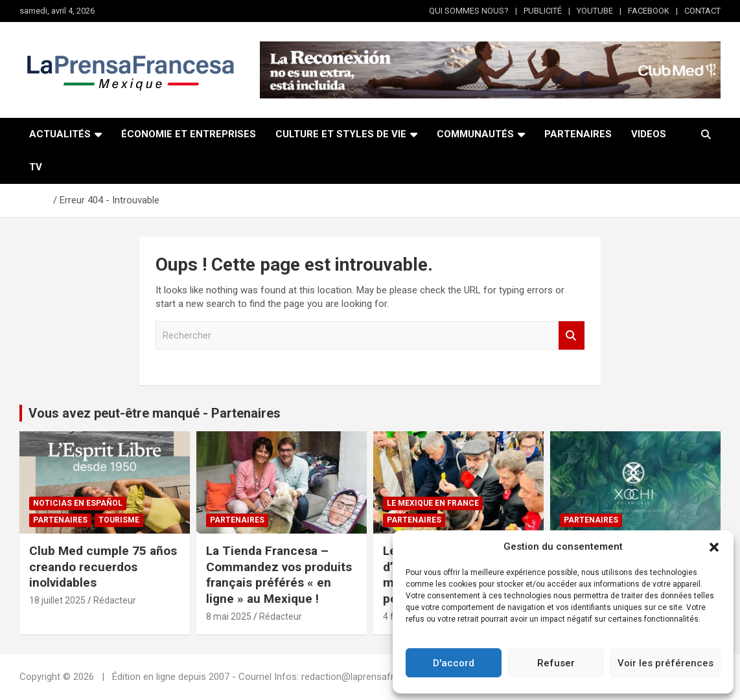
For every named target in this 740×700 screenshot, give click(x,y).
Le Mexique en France (433, 503)
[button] (714, 547)
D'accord (454, 663)
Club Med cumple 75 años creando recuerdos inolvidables (103, 567)
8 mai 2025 (229, 616)
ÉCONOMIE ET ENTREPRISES (189, 134)
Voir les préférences (665, 663)
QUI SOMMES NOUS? (469, 11)
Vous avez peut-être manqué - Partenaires (155, 413)
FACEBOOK (649, 11)
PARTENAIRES (578, 134)
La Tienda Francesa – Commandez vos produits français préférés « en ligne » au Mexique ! (279, 575)
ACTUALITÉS (60, 134)
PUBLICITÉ (543, 11)
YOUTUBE (595, 11)
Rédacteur (115, 600)
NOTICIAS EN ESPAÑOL (78, 503)
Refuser (556, 663)
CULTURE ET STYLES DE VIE (341, 134)
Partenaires (60, 520)
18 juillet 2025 (57, 600)
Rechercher (572, 336)
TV (36, 167)
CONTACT (702, 11)
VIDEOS (649, 134)
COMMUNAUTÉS (475, 134)
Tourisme (119, 520)
